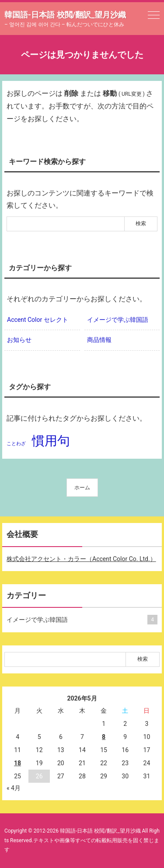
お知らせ (19, 340)
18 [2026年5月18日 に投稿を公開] (17, 763)
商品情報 (99, 340)
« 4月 (14, 788)
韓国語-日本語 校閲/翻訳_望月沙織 (65, 15)
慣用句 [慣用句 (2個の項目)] (51, 441)
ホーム (82, 488)
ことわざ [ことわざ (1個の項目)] (16, 444)
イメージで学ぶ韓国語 (118, 320)
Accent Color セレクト (38, 320)
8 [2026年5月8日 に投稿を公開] (104, 737)
